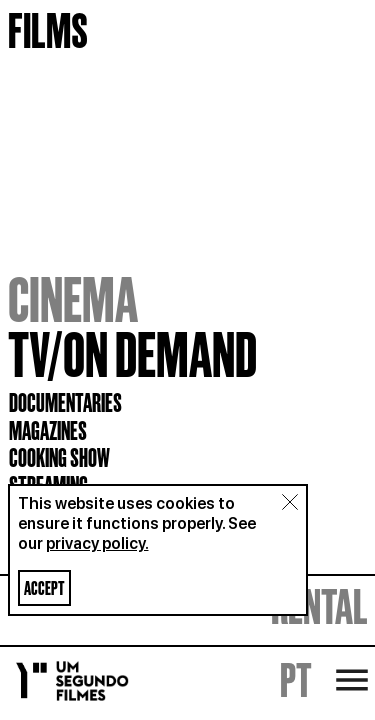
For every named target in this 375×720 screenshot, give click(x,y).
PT (296, 680)
